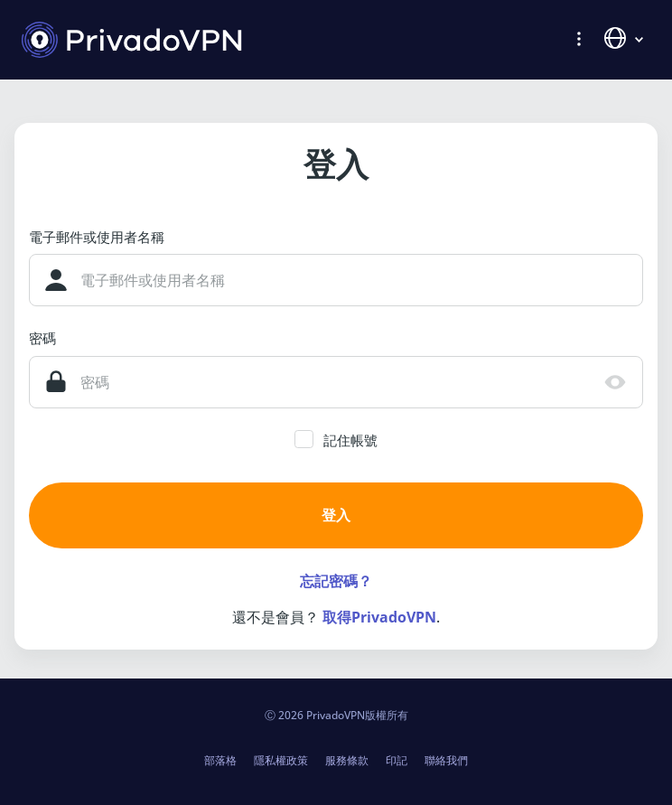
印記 (397, 760)
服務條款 (347, 760)
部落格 (220, 760)
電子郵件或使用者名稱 (97, 237)
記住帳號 (350, 440)
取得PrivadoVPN (379, 617)
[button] (579, 38)
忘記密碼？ (336, 581)
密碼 (42, 338)
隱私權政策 (281, 760)
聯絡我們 (446, 760)
